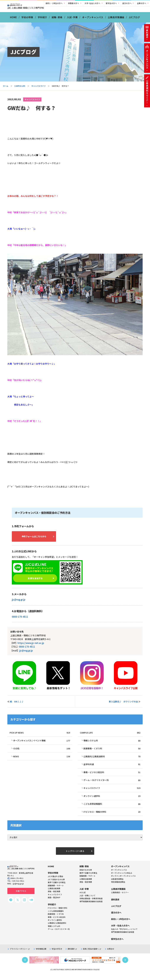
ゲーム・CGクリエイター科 (112, 784)
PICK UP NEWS (40, 735)
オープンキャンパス (93, 19)
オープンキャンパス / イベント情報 (42, 743)
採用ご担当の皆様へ (92, 953)
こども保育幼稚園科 (112, 808)
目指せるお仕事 (86, 874)
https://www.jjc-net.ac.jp (31, 645)
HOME (13, 19)
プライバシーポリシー (20, 953)
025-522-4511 (18, 886)
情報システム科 (112, 743)
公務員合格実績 (86, 883)
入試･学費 (72, 19)
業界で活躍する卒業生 (88, 877)
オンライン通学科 (112, 800)
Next (125, 964)
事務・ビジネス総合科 (112, 775)
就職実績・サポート (87, 881)
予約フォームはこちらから (37, 538)
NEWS (42, 759)
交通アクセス (21, 896)
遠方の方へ (127, 3)
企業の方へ (142, 3)
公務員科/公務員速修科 (112, 759)
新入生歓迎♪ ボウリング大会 (123, 704)
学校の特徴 (27, 19)
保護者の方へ (74, 3)
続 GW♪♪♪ (18, 704)
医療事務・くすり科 (112, 751)
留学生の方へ (111, 3)
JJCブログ (134, 19)
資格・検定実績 (86, 886)
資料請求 (72, 953)
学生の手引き (57, 953)
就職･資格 (57, 19)
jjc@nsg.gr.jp (19, 602)
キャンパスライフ (38, 88)
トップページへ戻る (75, 855)
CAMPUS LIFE (20, 88)
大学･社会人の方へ (92, 3)
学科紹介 (42, 19)
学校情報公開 (41, 953)
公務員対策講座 (116, 19)
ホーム (6, 88)
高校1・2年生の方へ (54, 3)
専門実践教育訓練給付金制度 (91, 906)
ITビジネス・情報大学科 (112, 816)
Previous (25, 964)
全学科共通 (112, 767)
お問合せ (111, 953)
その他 (42, 751)
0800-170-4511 (20, 619)
